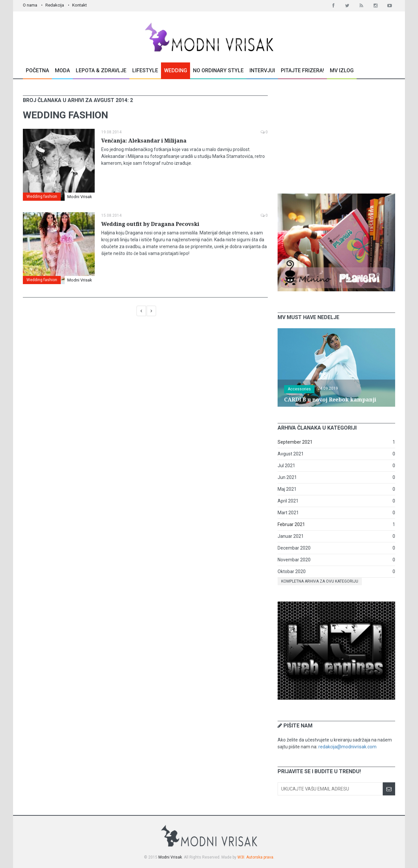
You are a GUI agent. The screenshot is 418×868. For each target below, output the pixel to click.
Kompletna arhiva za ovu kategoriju (320, 581)
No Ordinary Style (218, 70)
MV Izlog (342, 70)
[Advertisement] (336, 136)
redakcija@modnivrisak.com (347, 747)
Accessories (299, 389)
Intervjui (262, 70)
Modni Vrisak (80, 197)
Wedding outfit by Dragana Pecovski (150, 224)
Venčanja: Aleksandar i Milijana (144, 141)
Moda (62, 70)
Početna (37, 70)
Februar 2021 (291, 524)
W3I (241, 857)
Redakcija (55, 5)
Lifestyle (145, 70)
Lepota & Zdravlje (101, 70)
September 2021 (295, 442)
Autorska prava (260, 857)
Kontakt (80, 5)
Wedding (176, 70)
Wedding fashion (42, 196)
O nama (30, 5)
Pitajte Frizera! (302, 70)
